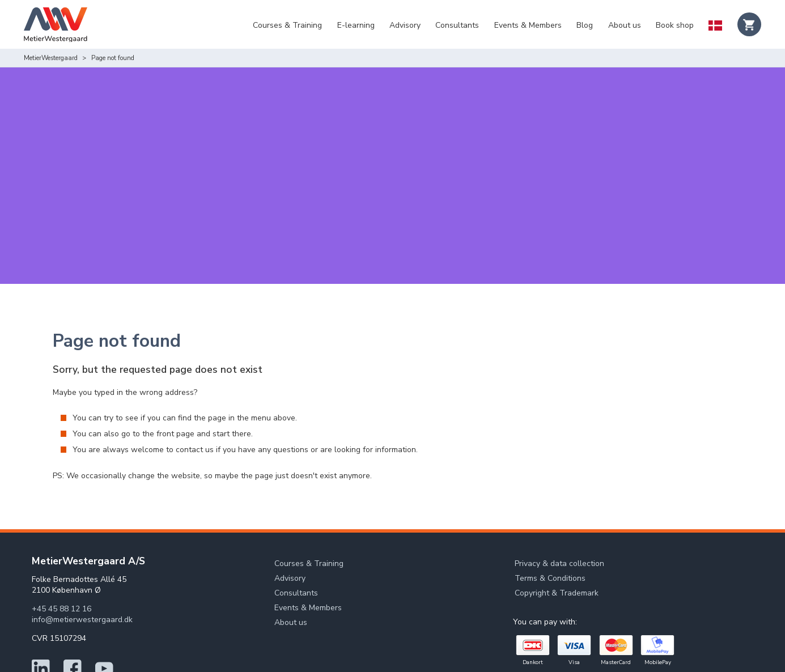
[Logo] (56, 26)
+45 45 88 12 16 (61, 577)
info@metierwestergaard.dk (82, 588)
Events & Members (528, 25)
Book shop (675, 25)
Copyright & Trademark (557, 561)
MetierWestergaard (51, 58)
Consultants (457, 25)
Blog (585, 25)
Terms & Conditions (550, 546)
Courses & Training (287, 25)
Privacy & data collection (559, 532)
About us (625, 25)
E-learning (356, 25)
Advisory (405, 25)
